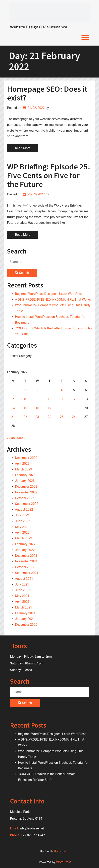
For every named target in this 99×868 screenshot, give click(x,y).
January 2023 (25, 481)
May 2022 (22, 527)
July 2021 (22, 584)
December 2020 (26, 625)
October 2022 (25, 498)
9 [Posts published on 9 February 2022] (37, 399)
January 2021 (25, 619)
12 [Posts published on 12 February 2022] (74, 399)
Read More (23, 148)
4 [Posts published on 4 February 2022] (62, 390)
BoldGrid (60, 851)
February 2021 (25, 613)
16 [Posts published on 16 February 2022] (37, 408)
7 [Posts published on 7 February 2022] (13, 399)
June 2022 (23, 521)
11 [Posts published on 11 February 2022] (62, 399)
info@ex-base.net (32, 828)
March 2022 (24, 538)
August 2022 (24, 510)
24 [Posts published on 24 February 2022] (49, 417)
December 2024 (26, 458)
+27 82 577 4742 (33, 835)
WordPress (64, 862)
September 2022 (27, 504)
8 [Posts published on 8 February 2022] (25, 399)
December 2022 (26, 487)
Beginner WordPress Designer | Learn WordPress (49, 294)
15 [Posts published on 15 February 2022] (25, 408)
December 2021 (26, 556)
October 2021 (25, 567)
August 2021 (24, 579)
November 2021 (26, 561)
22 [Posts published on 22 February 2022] (25, 417)
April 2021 (22, 602)
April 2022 (22, 532)
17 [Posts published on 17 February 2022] (49, 408)
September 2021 (27, 573)
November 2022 (26, 492)
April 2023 (22, 464)
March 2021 (24, 607)
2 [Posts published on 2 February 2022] (37, 390)
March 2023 (24, 469)
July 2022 (22, 515)
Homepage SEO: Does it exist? (47, 93)
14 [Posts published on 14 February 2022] (13, 408)
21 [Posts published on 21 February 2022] (13, 417)
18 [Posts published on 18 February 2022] (62, 408)
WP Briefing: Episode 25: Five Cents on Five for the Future (49, 175)
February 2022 (25, 544)
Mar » (21, 438)
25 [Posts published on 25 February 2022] (62, 417)
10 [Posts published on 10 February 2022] (49, 399)
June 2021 (23, 590)
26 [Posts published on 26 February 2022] (74, 417)
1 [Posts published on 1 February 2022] (25, 390)
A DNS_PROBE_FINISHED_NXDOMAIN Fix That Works (53, 300)
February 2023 (25, 475)
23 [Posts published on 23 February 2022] (37, 417)
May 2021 (22, 596)
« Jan (11, 438)
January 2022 (25, 550)
